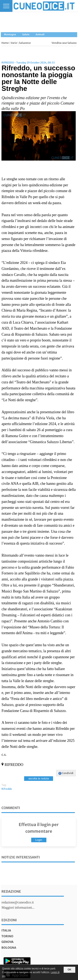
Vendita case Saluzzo (64, 43)
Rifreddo (7, 789)
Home (5, 43)
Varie (14, 43)
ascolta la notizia (39, 778)
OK (69, 970)
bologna (9, 948)
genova (7, 942)
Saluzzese (25, 43)
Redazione (11, 891)
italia (6, 930)
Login (39, 840)
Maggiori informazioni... (18, 907)
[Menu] (6, 6)
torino (7, 936)
